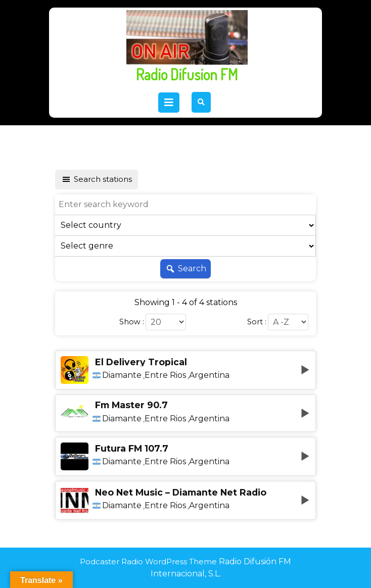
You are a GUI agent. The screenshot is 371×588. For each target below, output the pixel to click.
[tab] (169, 103)
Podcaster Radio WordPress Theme (148, 561)
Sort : (257, 322)
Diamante (122, 375)
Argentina (209, 375)
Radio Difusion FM (187, 74)
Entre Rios (165, 375)
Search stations (97, 179)
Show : (132, 322)
